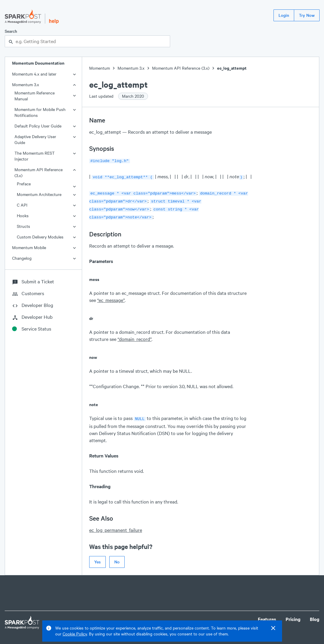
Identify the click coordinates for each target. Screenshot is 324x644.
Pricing (293, 615)
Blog (315, 615)
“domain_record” (135, 335)
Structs (23, 226)
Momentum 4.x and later (34, 74)
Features (267, 615)
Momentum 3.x (26, 85)
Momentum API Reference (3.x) (39, 173)
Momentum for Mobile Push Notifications (40, 112)
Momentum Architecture (39, 194)
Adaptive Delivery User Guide (35, 139)
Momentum (100, 68)
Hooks (23, 216)
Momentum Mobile (29, 247)
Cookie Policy (75, 634)
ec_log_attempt (232, 68)
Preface (24, 184)
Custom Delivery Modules (40, 237)
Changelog (22, 258)
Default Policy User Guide (38, 126)
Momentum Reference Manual (35, 96)
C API (22, 205)
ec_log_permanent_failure (116, 526)
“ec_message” (111, 296)
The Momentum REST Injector (35, 156)
